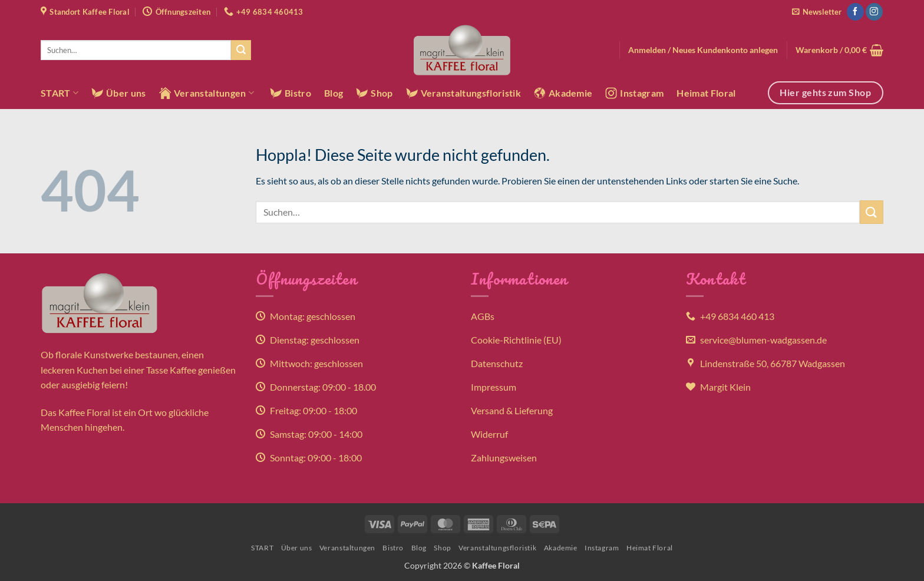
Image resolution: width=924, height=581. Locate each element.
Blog (334, 93)
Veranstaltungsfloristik (463, 93)
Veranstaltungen (207, 93)
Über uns (119, 93)
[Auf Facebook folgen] (855, 12)
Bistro (291, 93)
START (60, 93)
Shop (374, 93)
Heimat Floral (706, 93)
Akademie (563, 93)
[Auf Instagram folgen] (874, 12)
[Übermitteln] (241, 50)
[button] (817, 12)
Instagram (634, 93)
